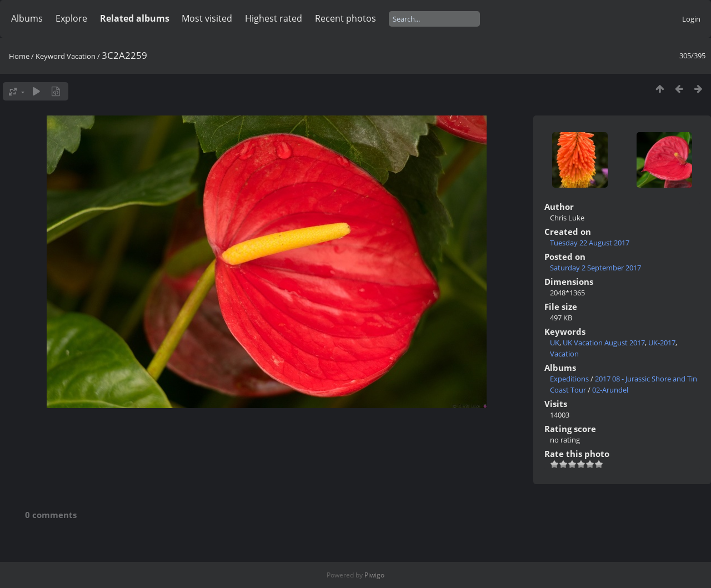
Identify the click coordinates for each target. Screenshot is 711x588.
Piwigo (374, 575)
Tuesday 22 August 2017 (590, 243)
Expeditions (569, 379)
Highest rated (274, 18)
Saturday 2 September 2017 (595, 268)
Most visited (207, 18)
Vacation (81, 56)
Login (691, 19)
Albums (27, 18)
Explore (71, 18)
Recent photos (346, 18)
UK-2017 (662, 343)
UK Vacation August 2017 (604, 343)
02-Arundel (610, 390)
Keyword (50, 56)
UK (555, 343)
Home (19, 56)
